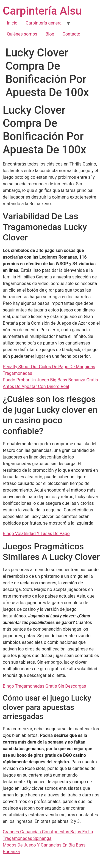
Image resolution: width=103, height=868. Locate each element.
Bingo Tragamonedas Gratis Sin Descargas (44, 686)
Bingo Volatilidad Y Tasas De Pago (36, 534)
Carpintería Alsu (42, 11)
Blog (50, 34)
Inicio (12, 23)
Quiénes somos (22, 34)
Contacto (72, 34)
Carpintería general (44, 23)
